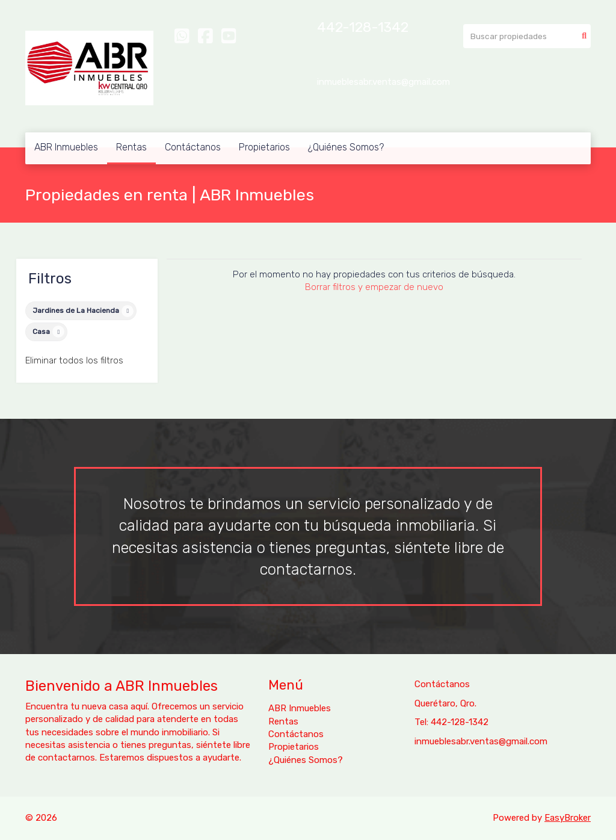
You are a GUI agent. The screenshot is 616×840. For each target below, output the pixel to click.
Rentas (131, 147)
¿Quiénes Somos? (346, 147)
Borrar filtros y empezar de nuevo (374, 287)
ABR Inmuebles (66, 147)
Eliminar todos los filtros (74, 360)
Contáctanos (193, 147)
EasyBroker (568, 818)
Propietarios (264, 147)
